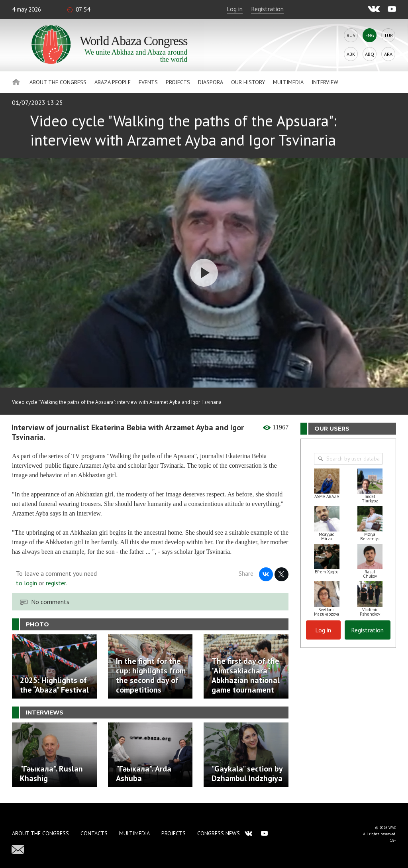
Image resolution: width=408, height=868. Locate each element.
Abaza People (113, 82)
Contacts (94, 833)
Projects (178, 82)
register (56, 583)
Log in (235, 9)
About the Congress (58, 82)
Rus (351, 35)
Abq (370, 54)
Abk (351, 54)
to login (26, 583)
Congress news (219, 833)
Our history (248, 82)
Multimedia (288, 82)
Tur (388, 35)
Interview (325, 82)
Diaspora (211, 82)
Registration (267, 9)
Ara (388, 54)
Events (148, 82)
